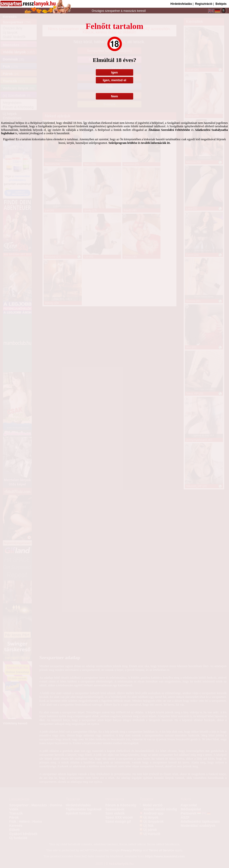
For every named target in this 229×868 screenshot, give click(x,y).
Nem (114, 96)
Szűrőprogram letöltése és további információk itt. (139, 143)
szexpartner (112, 11)
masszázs (130, 11)
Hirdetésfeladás (181, 4)
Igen (114, 72)
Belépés (221, 4)
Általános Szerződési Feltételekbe (169, 130)
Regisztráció (204, 4)
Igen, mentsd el (114, 80)
